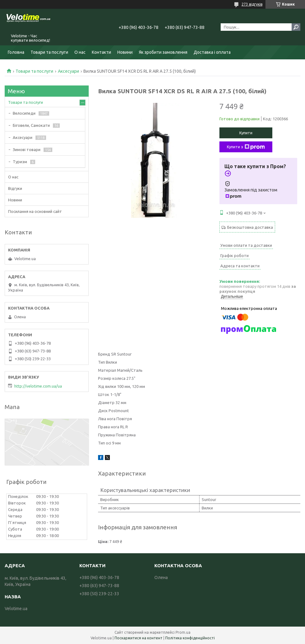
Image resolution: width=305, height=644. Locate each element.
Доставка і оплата (212, 52)
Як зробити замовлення (163, 52)
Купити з (246, 147)
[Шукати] (296, 27)
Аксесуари (68, 71)
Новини (125, 52)
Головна (16, 52)
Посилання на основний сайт (35, 211)
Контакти (101, 52)
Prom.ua (183, 632)
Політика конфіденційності (190, 638)
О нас (80, 52)
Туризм (20, 162)
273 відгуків (252, 4)
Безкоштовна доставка (250, 227)
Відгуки (15, 188)
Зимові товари (27, 149)
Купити (246, 133)
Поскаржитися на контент (138, 638)
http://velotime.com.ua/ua (38, 386)
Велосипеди (24, 113)
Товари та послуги (49, 52)
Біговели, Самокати (31, 125)
